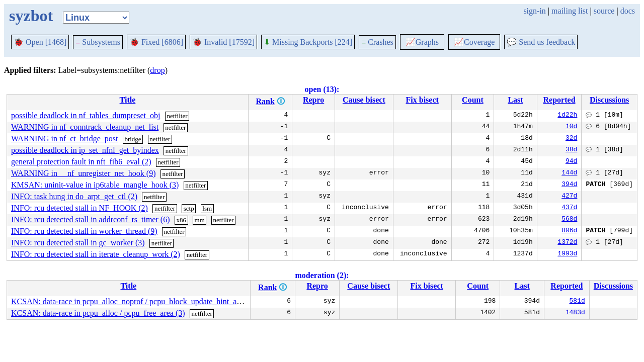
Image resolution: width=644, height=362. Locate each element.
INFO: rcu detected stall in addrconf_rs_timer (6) (90, 219)
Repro (313, 100)
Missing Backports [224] (308, 42)
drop (157, 70)
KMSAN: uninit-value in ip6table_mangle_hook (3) (95, 185)
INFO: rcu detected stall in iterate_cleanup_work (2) (96, 254)
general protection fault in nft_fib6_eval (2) (81, 162)
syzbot (31, 16)
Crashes (377, 42)
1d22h (567, 116)
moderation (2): (322, 275)
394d (569, 185)
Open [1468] (40, 42)
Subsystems (98, 42)
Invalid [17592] (223, 42)
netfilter (177, 116)
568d (569, 220)
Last (515, 100)
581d (577, 302)
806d (569, 231)
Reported (559, 100)
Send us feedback (541, 42)
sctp (189, 208)
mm (200, 220)
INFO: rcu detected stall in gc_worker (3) (78, 243)
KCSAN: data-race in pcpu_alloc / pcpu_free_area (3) (98, 313)
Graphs (422, 42)
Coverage (474, 42)
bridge (133, 139)
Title (128, 100)
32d (571, 139)
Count (473, 100)
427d (569, 197)
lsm (207, 208)
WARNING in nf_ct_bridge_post (64, 139)
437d (569, 208)
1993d (567, 254)
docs (628, 11)
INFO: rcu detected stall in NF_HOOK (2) (79, 208)
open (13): (322, 89)
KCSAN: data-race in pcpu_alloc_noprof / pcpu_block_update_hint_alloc (130, 301)
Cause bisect (364, 100)
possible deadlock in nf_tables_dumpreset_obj (86, 115)
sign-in (534, 11)
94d (571, 162)
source (604, 11)
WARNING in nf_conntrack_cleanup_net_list (85, 127)
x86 (181, 220)
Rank (265, 101)
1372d (567, 243)
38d (571, 150)
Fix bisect (422, 100)
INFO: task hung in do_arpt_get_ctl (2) (74, 196)
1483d (575, 313)
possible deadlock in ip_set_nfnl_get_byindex (85, 150)
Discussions (609, 100)
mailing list (570, 11)
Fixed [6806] (156, 42)
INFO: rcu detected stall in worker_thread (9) (84, 231)
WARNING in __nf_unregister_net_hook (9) (84, 173)
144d (569, 173)
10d (571, 127)
